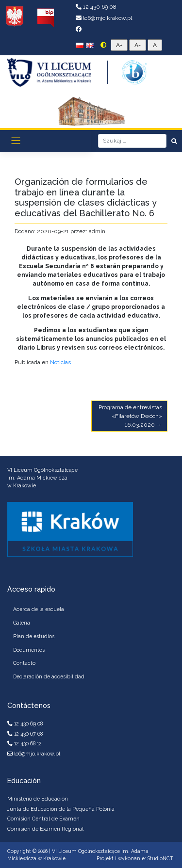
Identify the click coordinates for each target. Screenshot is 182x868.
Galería (22, 623)
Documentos (29, 650)
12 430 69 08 (96, 7)
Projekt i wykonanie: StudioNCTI (136, 858)
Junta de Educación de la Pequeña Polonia (61, 809)
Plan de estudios (34, 636)
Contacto (24, 663)
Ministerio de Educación (38, 799)
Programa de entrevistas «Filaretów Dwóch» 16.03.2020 (130, 416)
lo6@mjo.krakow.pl (104, 18)
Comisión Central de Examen (43, 819)
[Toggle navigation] (16, 141)
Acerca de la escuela (39, 609)
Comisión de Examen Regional (45, 829)
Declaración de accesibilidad (49, 676)
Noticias (60, 362)
